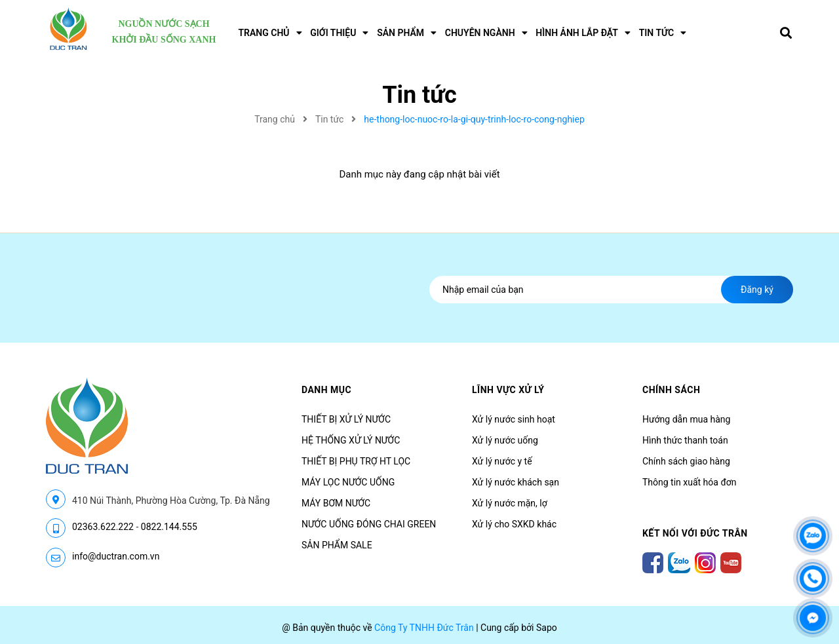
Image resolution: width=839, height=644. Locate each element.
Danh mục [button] (326, 390)
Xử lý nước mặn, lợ (510, 503)
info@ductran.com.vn (116, 556)
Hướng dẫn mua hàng (686, 419)
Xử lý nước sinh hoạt (514, 419)
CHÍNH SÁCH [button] (671, 390)
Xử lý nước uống (505, 440)
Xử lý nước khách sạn (516, 482)
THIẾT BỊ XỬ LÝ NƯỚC (346, 419)
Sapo (547, 628)
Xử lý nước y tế (502, 461)
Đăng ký (757, 290)
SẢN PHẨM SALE (337, 545)
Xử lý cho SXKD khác (514, 524)
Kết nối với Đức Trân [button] (695, 533)
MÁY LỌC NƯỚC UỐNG (348, 482)
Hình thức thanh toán (685, 440)
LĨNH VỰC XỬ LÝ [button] (508, 390)
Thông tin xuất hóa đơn (690, 482)
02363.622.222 (103, 527)
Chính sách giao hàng (686, 461)
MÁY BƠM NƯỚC (336, 503)
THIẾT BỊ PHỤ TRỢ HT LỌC (356, 461)
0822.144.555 (169, 527)
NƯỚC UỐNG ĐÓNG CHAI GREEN (369, 524)
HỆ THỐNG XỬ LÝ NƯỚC (351, 440)
